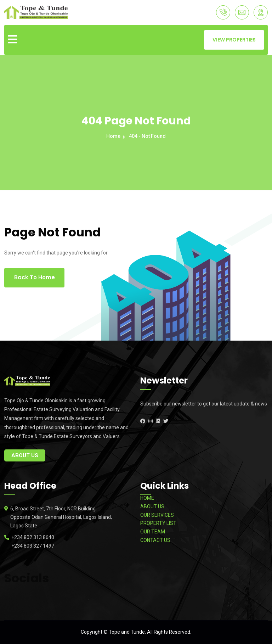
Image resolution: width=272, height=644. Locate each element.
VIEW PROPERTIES (234, 40)
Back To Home (35, 277)
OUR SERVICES (157, 515)
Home (114, 136)
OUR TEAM (153, 532)
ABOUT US (152, 506)
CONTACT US (155, 540)
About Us (25, 455)
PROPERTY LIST (158, 523)
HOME (147, 498)
